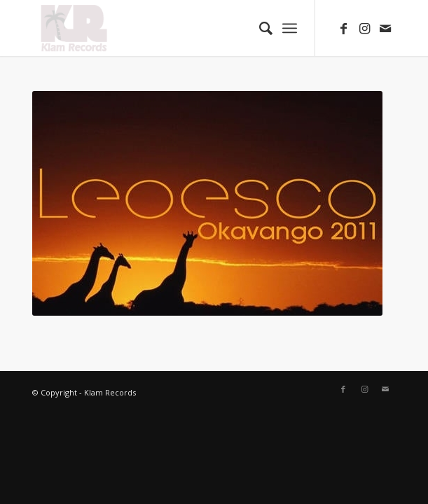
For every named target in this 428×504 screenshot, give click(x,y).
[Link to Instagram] (364, 28)
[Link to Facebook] (343, 28)
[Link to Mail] (385, 28)
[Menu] (290, 28)
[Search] (259, 28)
